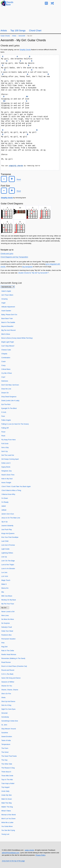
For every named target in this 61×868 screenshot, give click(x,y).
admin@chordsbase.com (11, 853)
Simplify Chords (25, 50)
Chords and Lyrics (7, 253)
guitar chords (29, 850)
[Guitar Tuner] (46, 3)
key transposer (27, 266)
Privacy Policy (40, 855)
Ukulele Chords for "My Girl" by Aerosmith (33, 273)
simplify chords (16, 166)
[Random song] (52, 3)
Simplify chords (7, 198)
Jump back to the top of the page (13, 861)
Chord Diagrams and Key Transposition (14, 257)
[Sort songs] (8, 287)
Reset (19, 179)
